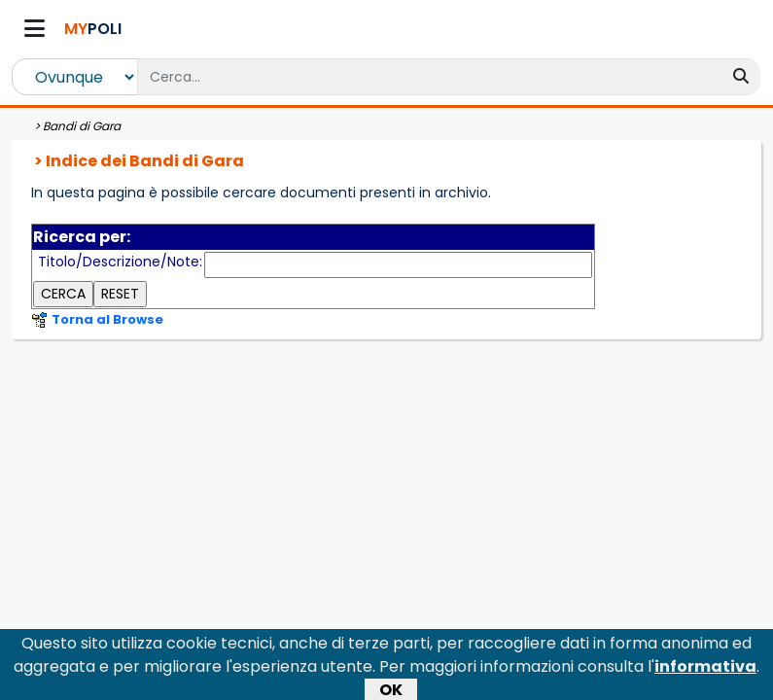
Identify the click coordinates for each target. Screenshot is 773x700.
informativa (705, 671)
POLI (93, 29)
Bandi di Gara (82, 126)
